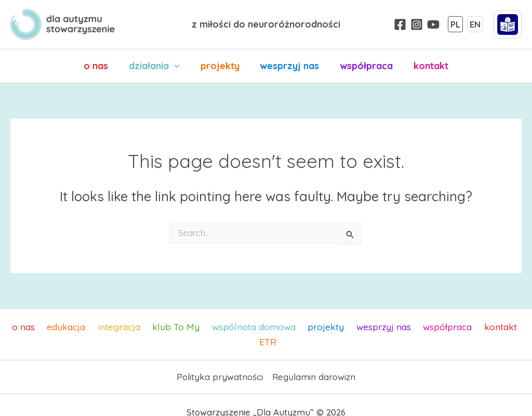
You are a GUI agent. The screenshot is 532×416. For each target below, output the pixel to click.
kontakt (426, 66)
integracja (111, 327)
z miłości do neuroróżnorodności (266, 24)
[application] (177, 66)
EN (475, 24)
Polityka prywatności (220, 362)
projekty (221, 66)
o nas (101, 66)
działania (157, 66)
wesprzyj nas (288, 66)
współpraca (363, 66)
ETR (514, 327)
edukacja (61, 327)
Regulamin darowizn (314, 362)
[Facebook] (400, 24)
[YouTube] (433, 24)
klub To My (165, 327)
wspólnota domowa (241, 327)
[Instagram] (417, 24)
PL (455, 24)
